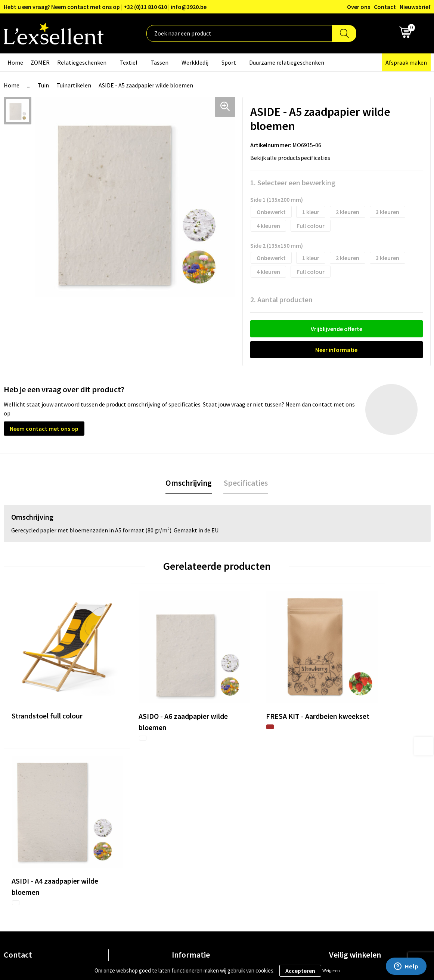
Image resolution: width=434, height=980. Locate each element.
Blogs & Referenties (197, 795)
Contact (385, 7)
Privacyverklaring (351, 795)
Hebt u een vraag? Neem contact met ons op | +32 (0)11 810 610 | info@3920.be (105, 7)
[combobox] (239, 33)
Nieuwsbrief (415, 7)
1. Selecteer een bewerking (293, 183)
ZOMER (40, 62)
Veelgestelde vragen (198, 818)
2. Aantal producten (281, 299)
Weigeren (331, 970)
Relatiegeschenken (82, 62)
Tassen (159, 62)
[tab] (189, 483)
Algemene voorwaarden (359, 784)
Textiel (128, 62)
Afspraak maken (406, 62)
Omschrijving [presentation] (189, 483)
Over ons (359, 7)
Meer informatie (336, 350)
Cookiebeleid (346, 807)
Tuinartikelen (74, 85)
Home (15, 62)
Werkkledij (195, 62)
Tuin (43, 85)
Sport (229, 62)
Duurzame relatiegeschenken (287, 62)
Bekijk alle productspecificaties (292, 158)
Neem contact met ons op (44, 429)
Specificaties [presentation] (245, 483)
